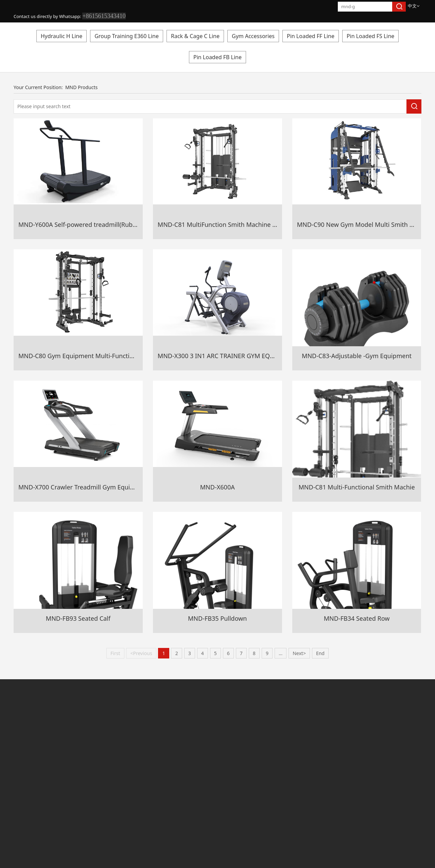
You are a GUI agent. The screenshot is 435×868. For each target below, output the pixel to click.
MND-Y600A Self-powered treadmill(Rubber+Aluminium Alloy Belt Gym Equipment (136, 224)
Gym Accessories (253, 36)
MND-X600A (217, 487)
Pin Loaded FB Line (217, 57)
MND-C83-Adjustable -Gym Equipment (357, 356)
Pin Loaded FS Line (370, 36)
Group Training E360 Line (127, 36)
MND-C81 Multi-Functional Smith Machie (357, 487)
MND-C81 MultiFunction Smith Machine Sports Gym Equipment (248, 224)
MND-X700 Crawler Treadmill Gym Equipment (84, 487)
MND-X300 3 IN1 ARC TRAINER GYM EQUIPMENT (227, 356)
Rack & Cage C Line (195, 36)
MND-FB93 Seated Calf (78, 618)
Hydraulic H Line (62, 36)
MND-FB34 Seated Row (357, 618)
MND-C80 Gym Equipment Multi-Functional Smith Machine (102, 356)
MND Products (81, 87)
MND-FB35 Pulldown (217, 618)
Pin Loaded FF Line (311, 36)
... (281, 653)
